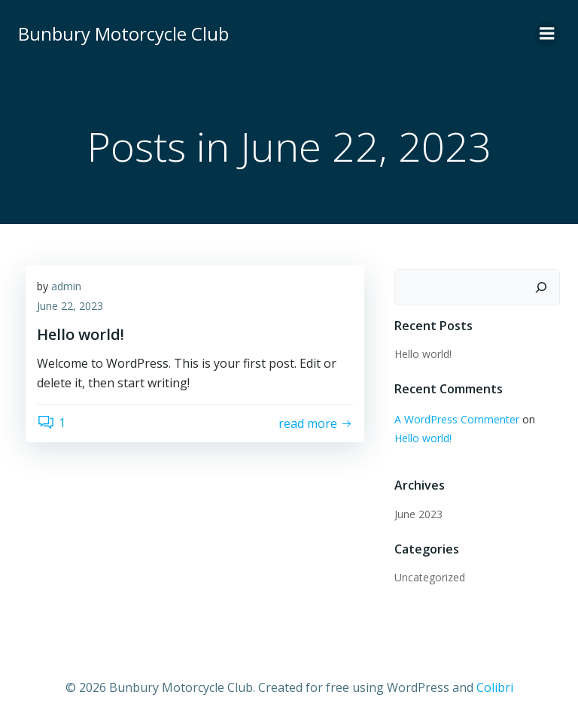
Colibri (495, 687)
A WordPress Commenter (457, 419)
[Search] (541, 287)
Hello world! (423, 354)
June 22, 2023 (70, 306)
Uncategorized (430, 577)
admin (66, 286)
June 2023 (418, 514)
